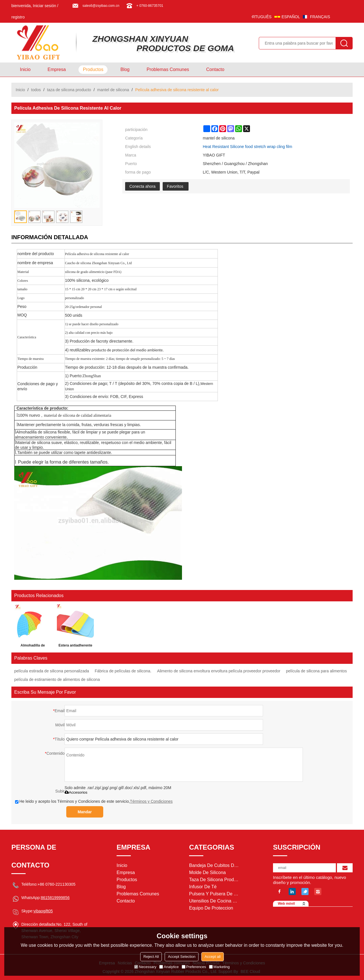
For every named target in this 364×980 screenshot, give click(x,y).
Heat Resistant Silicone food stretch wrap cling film (247, 147)
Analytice (169, 967)
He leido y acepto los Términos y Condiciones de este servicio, (94, 801)
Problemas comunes (168, 69)
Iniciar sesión (45, 6)
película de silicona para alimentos (317, 671)
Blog (125, 69)
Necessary (145, 967)
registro (18, 17)
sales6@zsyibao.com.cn (101, 6)
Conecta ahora (142, 186)
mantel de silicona (113, 90)
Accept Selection (182, 957)
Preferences (194, 967)
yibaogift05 (43, 911)
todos (36, 90)
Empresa (57, 69)
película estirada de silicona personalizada (52, 671)
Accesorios (76, 792)
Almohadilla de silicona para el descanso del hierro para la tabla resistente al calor (33, 647)
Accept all (212, 957)
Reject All (151, 957)
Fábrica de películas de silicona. (123, 671)
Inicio (25, 69)
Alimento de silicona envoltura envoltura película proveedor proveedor (219, 671)
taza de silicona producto (69, 90)
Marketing (219, 967)
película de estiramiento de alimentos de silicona (57, 679)
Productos (93, 69)
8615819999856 (55, 898)
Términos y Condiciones (151, 801)
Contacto (215, 69)
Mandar (85, 812)
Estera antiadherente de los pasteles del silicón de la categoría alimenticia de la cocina (75, 647)
